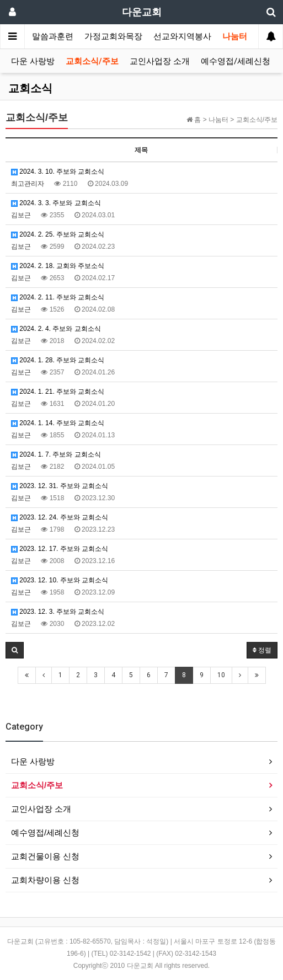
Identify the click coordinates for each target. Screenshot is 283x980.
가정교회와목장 (113, 36)
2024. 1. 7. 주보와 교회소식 (56, 454)
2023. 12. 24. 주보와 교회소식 (60, 517)
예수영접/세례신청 (236, 61)
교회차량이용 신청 (45, 880)
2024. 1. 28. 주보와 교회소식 (58, 360)
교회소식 (30, 88)
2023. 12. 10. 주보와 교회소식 (60, 580)
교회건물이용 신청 (45, 856)
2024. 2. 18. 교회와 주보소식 (58, 266)
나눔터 (235, 36)
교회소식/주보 (92, 61)
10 (221, 675)
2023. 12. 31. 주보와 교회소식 (60, 486)
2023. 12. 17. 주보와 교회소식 (60, 549)
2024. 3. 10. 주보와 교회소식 (58, 172)
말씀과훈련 (53, 36)
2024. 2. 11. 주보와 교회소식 (58, 297)
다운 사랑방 (33, 61)
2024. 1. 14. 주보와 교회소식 (58, 423)
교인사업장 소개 (160, 61)
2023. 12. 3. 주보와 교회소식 (58, 612)
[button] (15, 650)
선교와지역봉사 (182, 36)
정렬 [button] (262, 650)
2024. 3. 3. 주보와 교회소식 (56, 203)
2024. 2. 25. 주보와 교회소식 (58, 234)
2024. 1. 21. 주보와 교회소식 (58, 392)
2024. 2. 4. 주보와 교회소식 (56, 329)
